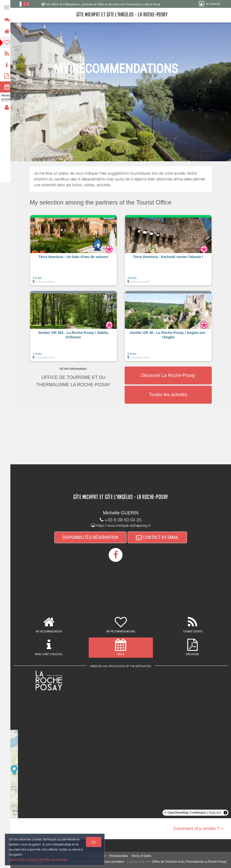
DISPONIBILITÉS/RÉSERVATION (92, 537)
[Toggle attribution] (225, 813)
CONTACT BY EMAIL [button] (159, 537)
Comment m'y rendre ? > (198, 829)
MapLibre (215, 813)
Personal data (120, 856)
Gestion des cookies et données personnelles (38, 860)
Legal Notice (99, 856)
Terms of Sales (143, 856)
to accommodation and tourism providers (102, 862)
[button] (75, 253)
